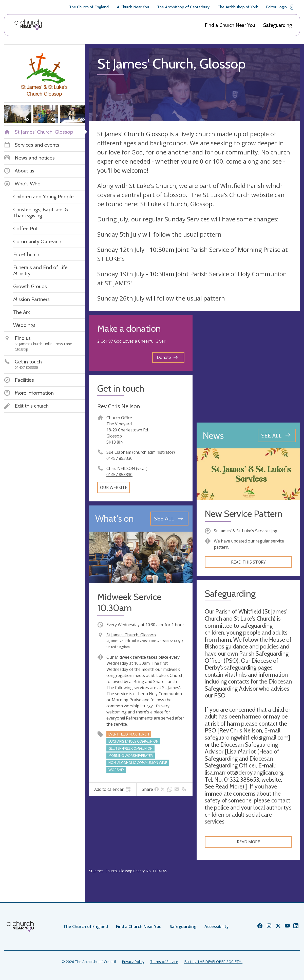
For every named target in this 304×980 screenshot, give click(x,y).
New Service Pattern (244, 514)
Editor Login (280, 7)
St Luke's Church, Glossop (176, 204)
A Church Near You (133, 7)
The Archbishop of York (238, 7)
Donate (167, 357)
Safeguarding (278, 25)
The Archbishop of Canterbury (183, 7)
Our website (114, 487)
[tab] (113, 789)
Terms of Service (164, 962)
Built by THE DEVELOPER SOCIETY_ (213, 962)
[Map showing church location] (248, 367)
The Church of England (89, 7)
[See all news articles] (277, 435)
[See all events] (169, 518)
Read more (248, 842)
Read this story (248, 562)
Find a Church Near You (230, 25)
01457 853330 (119, 458)
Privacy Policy (133, 962)
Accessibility (217, 926)
